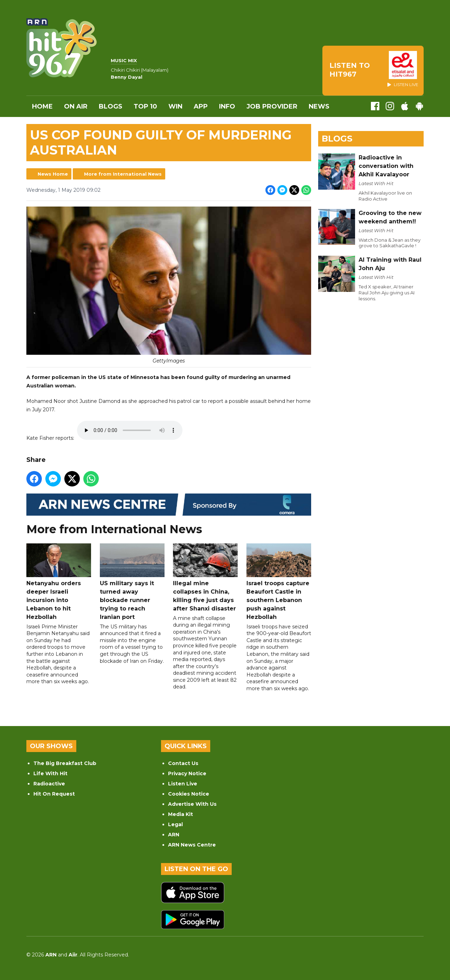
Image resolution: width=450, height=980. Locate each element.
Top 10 (145, 106)
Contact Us (183, 763)
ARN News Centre (192, 845)
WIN (175, 106)
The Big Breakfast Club (65, 763)
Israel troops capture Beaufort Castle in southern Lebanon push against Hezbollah (279, 582)
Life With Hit (50, 773)
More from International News (123, 174)
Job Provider (272, 106)
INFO (227, 106)
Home (42, 106)
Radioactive (49, 784)
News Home (53, 174)
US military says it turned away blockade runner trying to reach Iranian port (132, 582)
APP (201, 106)
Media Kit (181, 814)
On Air (76, 106)
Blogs (111, 106)
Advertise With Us (192, 804)
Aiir (73, 955)
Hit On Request (54, 794)
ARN (174, 835)
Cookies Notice (189, 794)
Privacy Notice (187, 773)
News (319, 106)
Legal (175, 824)
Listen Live (183, 784)
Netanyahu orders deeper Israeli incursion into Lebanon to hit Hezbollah (59, 582)
